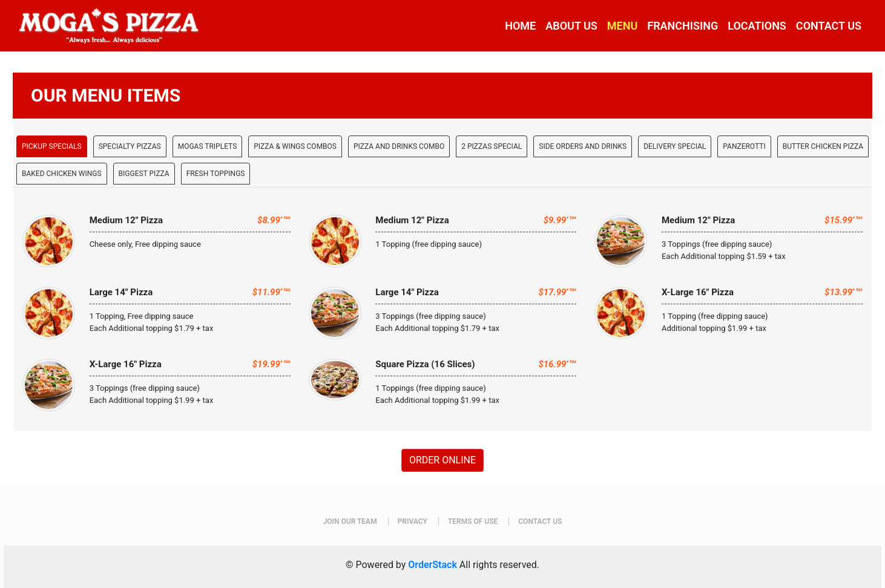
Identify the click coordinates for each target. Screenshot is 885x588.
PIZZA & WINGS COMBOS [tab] (295, 146)
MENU (622, 26)
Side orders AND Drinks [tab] (583, 146)
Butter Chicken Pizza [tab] (823, 146)
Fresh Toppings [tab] (216, 174)
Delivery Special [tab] (675, 146)
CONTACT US (829, 26)
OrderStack (433, 565)
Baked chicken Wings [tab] (62, 174)
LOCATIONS (757, 26)
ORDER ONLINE (442, 460)
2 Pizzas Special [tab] (492, 146)
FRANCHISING (683, 26)
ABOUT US (571, 26)
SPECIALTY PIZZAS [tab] (130, 146)
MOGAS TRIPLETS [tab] (208, 146)
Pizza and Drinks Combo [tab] (399, 146)
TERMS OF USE (473, 521)
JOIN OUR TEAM (350, 521)
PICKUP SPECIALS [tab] (52, 146)
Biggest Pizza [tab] (144, 174)
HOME (520, 26)
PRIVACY (413, 521)
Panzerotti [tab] (744, 146)
